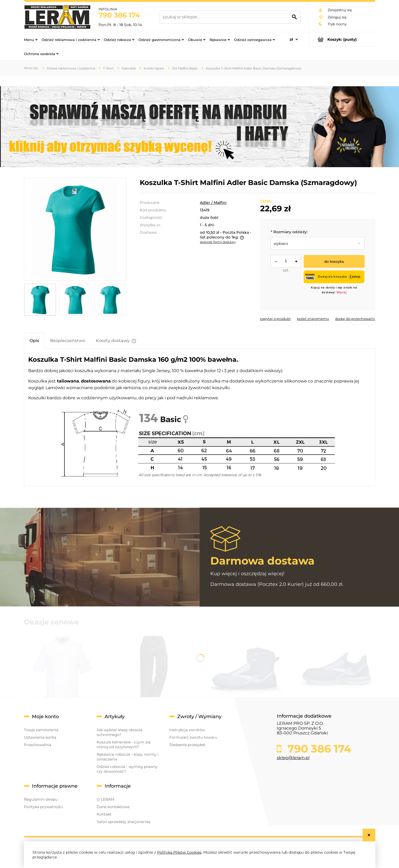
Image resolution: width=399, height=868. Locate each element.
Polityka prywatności (44, 807)
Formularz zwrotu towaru (193, 737)
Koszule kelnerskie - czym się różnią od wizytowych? (124, 744)
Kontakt (104, 814)
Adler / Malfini (213, 203)
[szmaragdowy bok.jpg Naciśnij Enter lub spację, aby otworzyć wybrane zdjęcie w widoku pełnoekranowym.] (75, 229)
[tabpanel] (200, 417)
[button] (275, 319)
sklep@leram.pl (293, 758)
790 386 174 (119, 15)
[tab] (34, 341)
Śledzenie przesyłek (187, 745)
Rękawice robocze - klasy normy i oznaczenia (128, 757)
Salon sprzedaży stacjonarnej (124, 822)
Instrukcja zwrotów (187, 730)
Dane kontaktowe (113, 807)
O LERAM (105, 799)
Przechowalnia (38, 745)
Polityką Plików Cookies (179, 852)
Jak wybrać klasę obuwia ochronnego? (119, 732)
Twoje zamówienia (41, 730)
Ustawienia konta (40, 737)
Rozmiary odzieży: (289, 232)
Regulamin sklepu (41, 799)
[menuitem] (31, 39)
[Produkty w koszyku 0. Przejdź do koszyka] (342, 39)
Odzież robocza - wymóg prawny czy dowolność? (127, 769)
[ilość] (286, 261)
